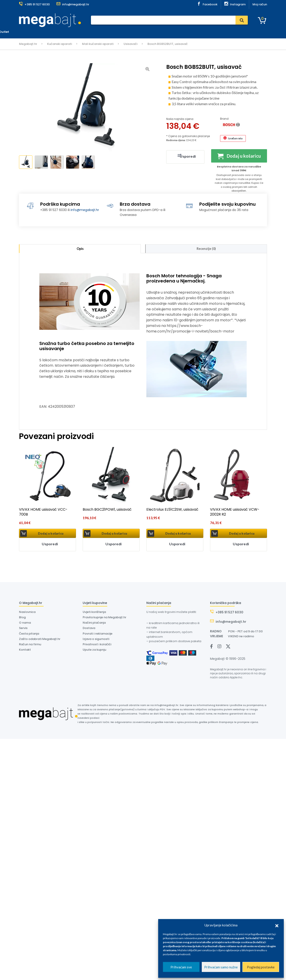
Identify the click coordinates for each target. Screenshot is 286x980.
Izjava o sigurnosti (96, 640)
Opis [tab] (80, 249)
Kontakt (174, 32)
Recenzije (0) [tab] (206, 249)
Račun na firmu (30, 645)
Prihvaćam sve (181, 967)
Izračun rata (235, 138)
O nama (157, 32)
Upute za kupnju (94, 651)
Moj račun (260, 4)
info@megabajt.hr (85, 210)
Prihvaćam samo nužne (221, 967)
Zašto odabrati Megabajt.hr (40, 640)
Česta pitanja (29, 635)
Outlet (189, 32)
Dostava (125, 32)
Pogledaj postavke (261, 967)
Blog (22, 618)
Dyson (141, 32)
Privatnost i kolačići (97, 645)
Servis (109, 32)
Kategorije (31, 32)
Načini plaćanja (94, 624)
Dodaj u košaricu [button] (51, 534)
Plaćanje (93, 32)
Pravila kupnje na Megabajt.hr (104, 618)
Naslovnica (73, 32)
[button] (277, 925)
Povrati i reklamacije (98, 635)
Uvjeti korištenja (94, 613)
